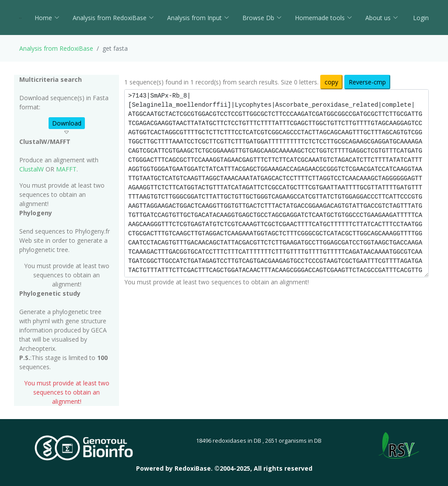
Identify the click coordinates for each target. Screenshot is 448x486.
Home (47, 18)
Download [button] (67, 123)
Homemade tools (324, 18)
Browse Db (262, 18)
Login (420, 18)
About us (382, 18)
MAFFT (66, 169)
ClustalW (31, 169)
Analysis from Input (198, 18)
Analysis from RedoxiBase (56, 48)
